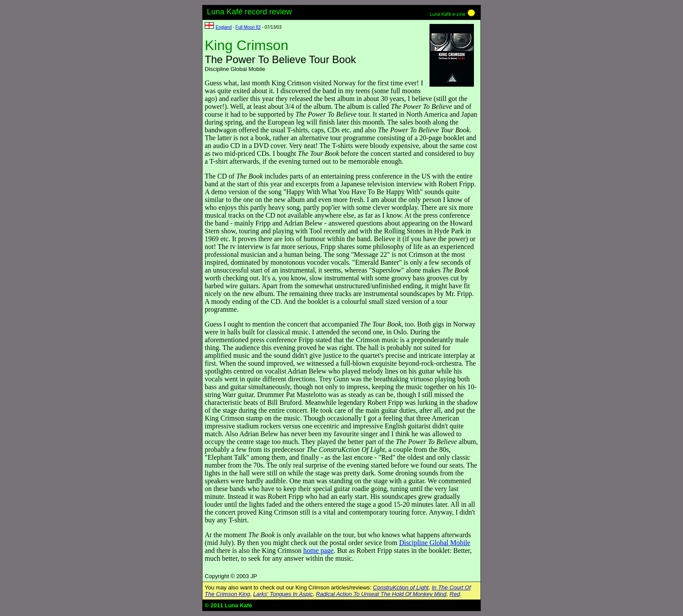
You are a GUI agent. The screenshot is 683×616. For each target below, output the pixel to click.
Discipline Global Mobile (435, 543)
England (224, 27)
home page (318, 550)
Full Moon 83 (248, 27)
